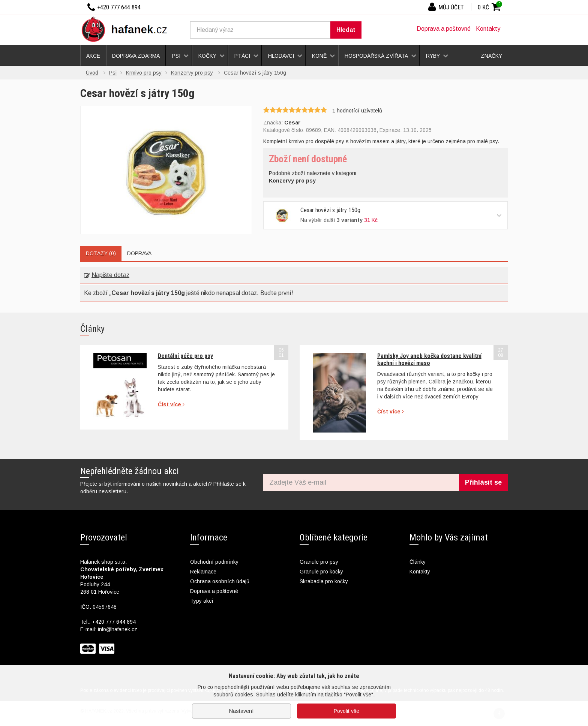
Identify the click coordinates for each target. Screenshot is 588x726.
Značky (491, 56)
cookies (244, 695)
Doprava (139, 253)
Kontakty (488, 29)
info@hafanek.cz (118, 629)
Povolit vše (346, 711)
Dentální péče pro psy (185, 356)
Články (418, 562)
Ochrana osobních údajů (220, 581)
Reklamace (203, 572)
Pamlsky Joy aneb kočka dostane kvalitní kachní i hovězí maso (429, 359)
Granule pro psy (319, 562)
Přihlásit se (483, 482)
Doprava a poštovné (444, 29)
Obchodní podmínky (214, 562)
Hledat (346, 30)
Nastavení (241, 711)
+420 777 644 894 (114, 622)
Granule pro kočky (321, 572)
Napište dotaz (107, 275)
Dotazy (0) (101, 253)
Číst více (171, 404)
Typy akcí (202, 601)
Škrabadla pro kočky (324, 581)
